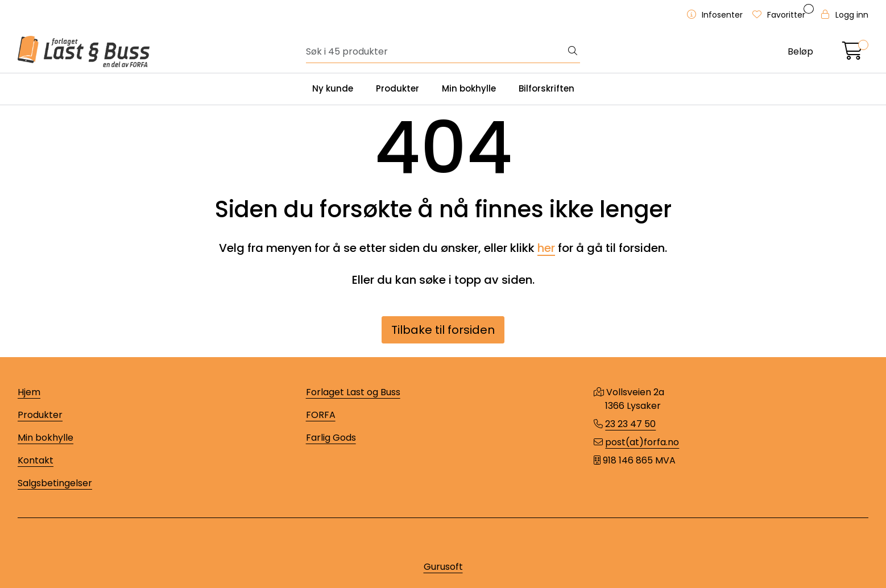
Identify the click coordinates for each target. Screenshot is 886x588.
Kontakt (36, 460)
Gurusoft (443, 567)
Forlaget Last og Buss (353, 392)
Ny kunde (333, 88)
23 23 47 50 (630, 424)
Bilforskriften (546, 88)
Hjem (29, 392)
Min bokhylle (469, 88)
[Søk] (436, 52)
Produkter (398, 88)
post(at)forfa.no (642, 442)
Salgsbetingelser (55, 483)
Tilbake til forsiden (443, 330)
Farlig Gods (331, 438)
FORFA (321, 415)
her (546, 248)
